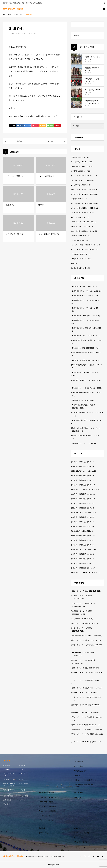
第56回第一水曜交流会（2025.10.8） (83, 499)
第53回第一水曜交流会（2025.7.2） (83, 522)
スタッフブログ (22, 33)
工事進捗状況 (78, 762)
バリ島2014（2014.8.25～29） (81, 240)
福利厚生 (22, 800)
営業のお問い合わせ (10, 791)
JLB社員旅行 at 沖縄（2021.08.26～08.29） (86, 336)
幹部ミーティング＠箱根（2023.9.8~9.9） (85, 713)
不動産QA (77, 775)
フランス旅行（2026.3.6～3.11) (82, 162)
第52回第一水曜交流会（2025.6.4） (83, 526)
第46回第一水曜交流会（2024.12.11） (84, 563)
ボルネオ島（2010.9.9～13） (81, 268)
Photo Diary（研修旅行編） (48, 806)
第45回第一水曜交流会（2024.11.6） (83, 568)
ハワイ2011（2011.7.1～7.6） (81, 259)
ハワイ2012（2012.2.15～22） (81, 254)
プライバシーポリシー (10, 774)
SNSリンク (23, 769)
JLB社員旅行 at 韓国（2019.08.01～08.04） (86, 360)
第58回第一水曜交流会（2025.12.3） (83, 485)
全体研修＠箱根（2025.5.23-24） (82, 531)
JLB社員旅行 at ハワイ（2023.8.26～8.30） (86, 316)
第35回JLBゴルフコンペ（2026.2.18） (84, 471)
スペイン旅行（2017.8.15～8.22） (83, 213)
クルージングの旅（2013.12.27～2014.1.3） (86, 245)
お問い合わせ (24, 784)
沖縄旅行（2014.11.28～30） (81, 236)
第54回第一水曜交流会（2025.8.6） (83, 517)
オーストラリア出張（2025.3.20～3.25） (85, 176)
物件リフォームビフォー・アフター (10, 785)
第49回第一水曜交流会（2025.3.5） (83, 545)
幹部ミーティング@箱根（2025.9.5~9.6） (85, 623)
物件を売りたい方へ (80, 771)
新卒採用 (6, 769)
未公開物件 (7, 800)
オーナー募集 (24, 796)
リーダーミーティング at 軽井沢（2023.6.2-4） (87, 729)
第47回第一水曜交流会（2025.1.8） (83, 559)
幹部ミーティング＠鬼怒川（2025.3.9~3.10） (86, 640)
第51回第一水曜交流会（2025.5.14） (83, 536)
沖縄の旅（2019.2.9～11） (80, 199)
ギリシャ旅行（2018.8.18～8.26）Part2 (84, 203)
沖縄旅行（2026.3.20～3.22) (80, 157)
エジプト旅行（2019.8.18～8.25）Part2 (84, 190)
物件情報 (22, 773)
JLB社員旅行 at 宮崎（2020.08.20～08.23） (86, 348)
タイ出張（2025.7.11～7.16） (81, 171)
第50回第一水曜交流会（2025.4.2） (83, 540)
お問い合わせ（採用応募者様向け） (86, 780)
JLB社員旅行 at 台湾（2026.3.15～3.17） (85, 286)
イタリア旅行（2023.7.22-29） (81, 185)
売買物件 (6, 765)
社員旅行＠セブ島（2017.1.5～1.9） (83, 400)
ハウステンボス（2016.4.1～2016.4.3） (84, 222)
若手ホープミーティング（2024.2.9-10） (85, 693)
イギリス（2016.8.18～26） (80, 217)
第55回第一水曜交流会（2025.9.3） (83, 503)
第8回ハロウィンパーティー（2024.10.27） (86, 573)
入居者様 (22, 790)
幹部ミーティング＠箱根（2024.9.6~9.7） (85, 668)
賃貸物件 (22, 765)
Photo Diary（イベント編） (48, 797)
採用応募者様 (8, 796)
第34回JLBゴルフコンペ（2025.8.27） (84, 513)
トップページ (78, 793)
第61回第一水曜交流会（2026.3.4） (83, 466)
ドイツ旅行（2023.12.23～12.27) (82, 180)
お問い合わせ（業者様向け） (84, 785)
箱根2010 (74, 263)
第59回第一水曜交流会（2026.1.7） (83, 480)
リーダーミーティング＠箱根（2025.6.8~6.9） (87, 636)
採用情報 (6, 780)
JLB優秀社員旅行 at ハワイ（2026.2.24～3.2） (87, 291)
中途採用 (6, 804)
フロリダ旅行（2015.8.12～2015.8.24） (84, 231)
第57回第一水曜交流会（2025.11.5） (83, 494)
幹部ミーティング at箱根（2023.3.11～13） (86, 725)
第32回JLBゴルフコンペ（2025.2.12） (84, 549)
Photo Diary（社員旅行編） (48, 811)
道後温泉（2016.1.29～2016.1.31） (83, 226)
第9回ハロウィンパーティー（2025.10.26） (86, 489)
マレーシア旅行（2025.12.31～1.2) (83, 166)
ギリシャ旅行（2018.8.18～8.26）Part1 (84, 208)
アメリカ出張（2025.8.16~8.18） (82, 619)
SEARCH (104, 3)
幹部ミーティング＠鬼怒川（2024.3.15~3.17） (87, 688)
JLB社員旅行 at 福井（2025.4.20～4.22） (85, 296)
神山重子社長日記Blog (47, 793)
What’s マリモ (78, 828)
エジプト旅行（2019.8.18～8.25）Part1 (84, 194)
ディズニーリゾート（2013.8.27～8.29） (85, 250)
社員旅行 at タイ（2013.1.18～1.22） (84, 443)
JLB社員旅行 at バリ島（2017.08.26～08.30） (87, 388)
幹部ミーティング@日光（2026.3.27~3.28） (86, 591)
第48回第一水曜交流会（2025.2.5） (83, 554)
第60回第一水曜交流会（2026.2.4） (83, 476)
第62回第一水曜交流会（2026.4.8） (83, 462)
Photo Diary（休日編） (47, 802)
